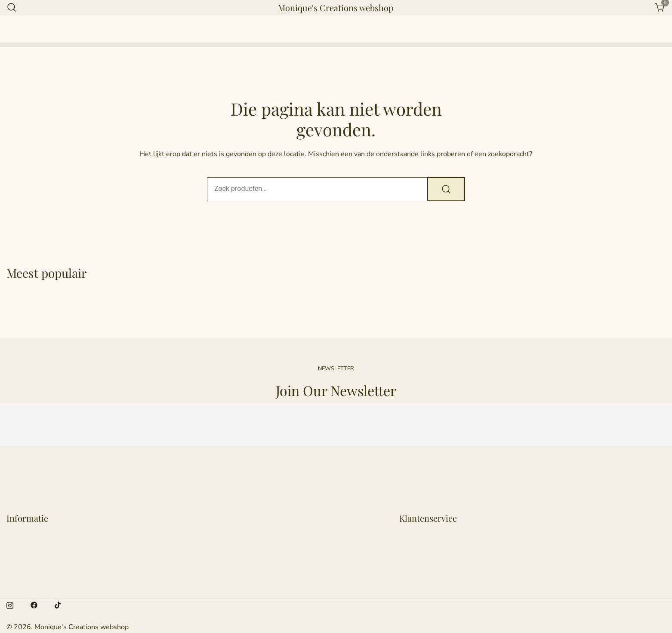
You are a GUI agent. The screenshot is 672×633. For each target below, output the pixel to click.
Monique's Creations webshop (336, 8)
